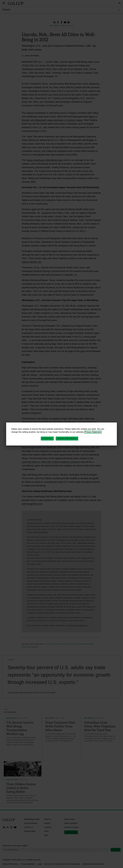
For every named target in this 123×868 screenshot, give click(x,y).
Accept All (47, 438)
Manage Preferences (67, 438)
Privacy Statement (93, 432)
